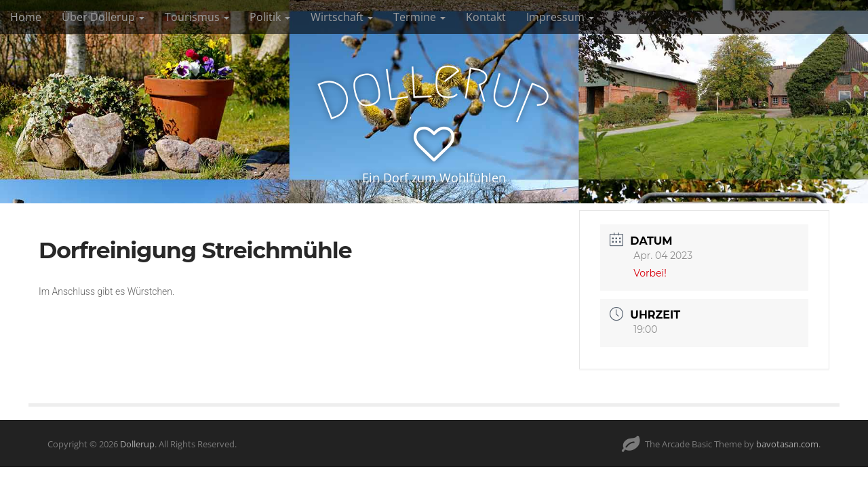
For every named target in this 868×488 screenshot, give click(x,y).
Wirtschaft (342, 17)
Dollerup (137, 444)
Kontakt (486, 17)
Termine (419, 17)
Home (26, 17)
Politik (270, 17)
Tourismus (197, 17)
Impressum (560, 17)
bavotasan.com (787, 444)
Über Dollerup (103, 17)
